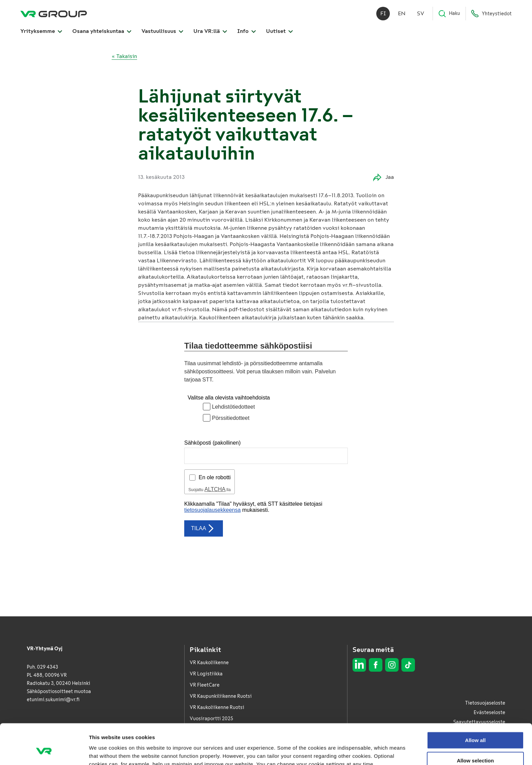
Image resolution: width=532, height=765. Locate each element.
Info (246, 31)
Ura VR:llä (210, 31)
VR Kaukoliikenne (209, 663)
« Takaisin (124, 56)
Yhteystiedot (491, 14)
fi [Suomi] (383, 13)
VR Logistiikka (206, 674)
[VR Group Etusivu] (54, 14)
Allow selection (475, 726)
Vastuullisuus (162, 31)
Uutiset (279, 31)
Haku (449, 14)
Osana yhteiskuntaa (102, 31)
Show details (356, 752)
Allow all (476, 705)
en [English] (402, 13)
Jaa (384, 177)
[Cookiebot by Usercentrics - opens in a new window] (44, 752)
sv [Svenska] (421, 13)
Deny (476, 746)
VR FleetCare (205, 685)
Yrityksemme (41, 31)
